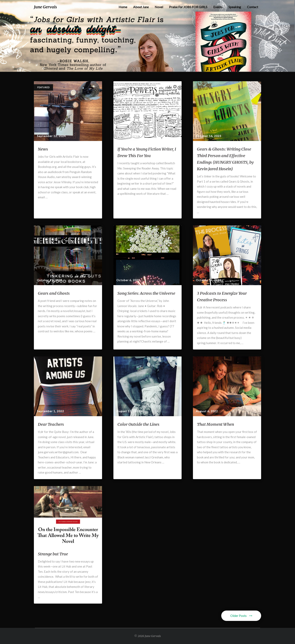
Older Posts (241, 616)
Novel (159, 7)
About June (141, 7)
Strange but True (53, 554)
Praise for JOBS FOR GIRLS (188, 7)
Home (123, 7)
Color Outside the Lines (138, 424)
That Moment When (215, 424)
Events (218, 7)
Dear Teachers (51, 424)
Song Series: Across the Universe (146, 293)
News (43, 149)
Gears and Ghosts (54, 293)
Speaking (235, 7)
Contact (253, 7)
